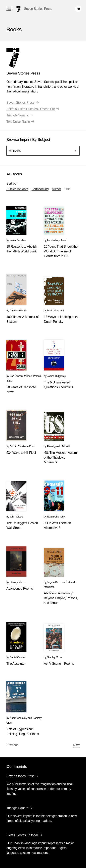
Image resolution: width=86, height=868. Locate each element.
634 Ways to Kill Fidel (21, 453)
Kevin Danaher (18, 240)
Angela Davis (54, 582)
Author (56, 189)
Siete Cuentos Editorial (22, 835)
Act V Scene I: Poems (59, 664)
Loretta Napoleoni (57, 240)
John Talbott (16, 517)
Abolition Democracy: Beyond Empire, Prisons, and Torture (61, 598)
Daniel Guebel (17, 657)
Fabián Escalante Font (22, 446)
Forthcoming (40, 189)
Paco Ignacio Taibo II (58, 446)
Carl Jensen (16, 376)
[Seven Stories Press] (18, 9)
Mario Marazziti (55, 310)
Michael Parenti (32, 376)
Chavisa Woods (18, 310)
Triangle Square (17, 115)
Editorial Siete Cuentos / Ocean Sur (31, 109)
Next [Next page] (76, 745)
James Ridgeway (56, 376)
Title (67, 189)
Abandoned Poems (20, 588)
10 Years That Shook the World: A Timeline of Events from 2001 (61, 251)
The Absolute (15, 664)
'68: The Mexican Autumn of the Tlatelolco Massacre (61, 457)
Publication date (17, 189)
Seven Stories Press (38, 9)
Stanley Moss (17, 582)
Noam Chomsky (56, 517)
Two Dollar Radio (18, 122)
